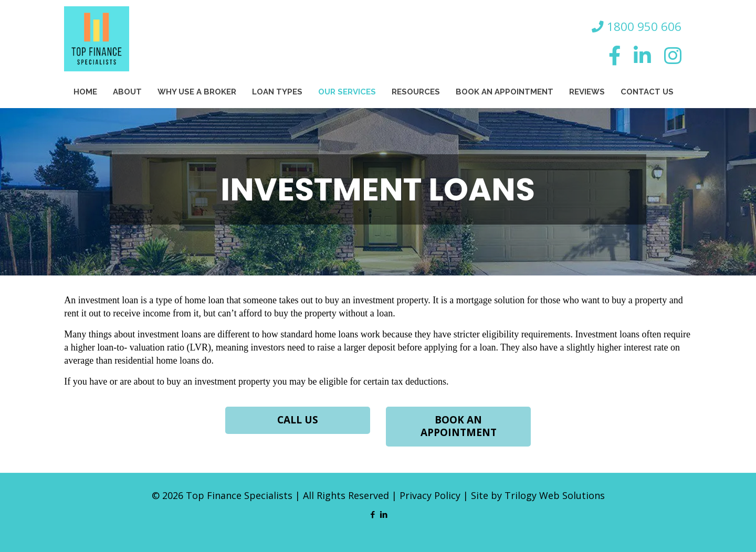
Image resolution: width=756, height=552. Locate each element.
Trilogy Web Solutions (555, 495)
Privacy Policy (430, 495)
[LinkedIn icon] (384, 514)
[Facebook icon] (372, 514)
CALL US (298, 420)
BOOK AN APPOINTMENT (459, 427)
